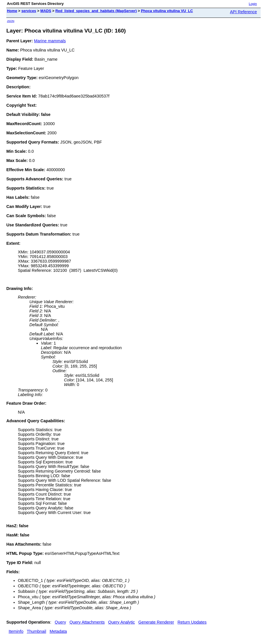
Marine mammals (50, 41)
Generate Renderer (156, 622)
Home (12, 11)
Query (60, 622)
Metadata (58, 631)
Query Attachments (87, 622)
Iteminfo (16, 631)
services (29, 11)
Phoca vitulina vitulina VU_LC (167, 11)
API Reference (243, 12)
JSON (11, 21)
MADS (46, 11)
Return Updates (192, 622)
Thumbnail (36, 631)
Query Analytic (122, 622)
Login (253, 4)
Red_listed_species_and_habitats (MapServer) (96, 11)
